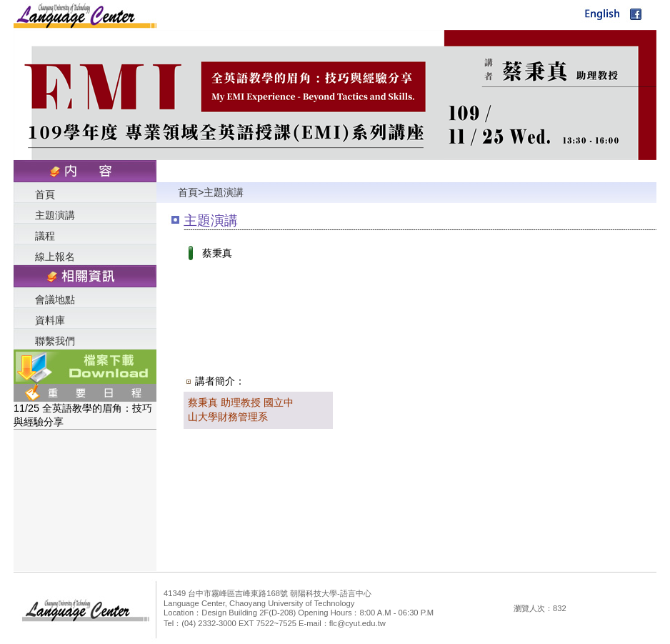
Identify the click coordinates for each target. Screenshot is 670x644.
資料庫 (50, 320)
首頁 (45, 194)
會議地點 (55, 299)
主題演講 (55, 215)
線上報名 (55, 257)
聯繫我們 (55, 341)
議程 (45, 236)
